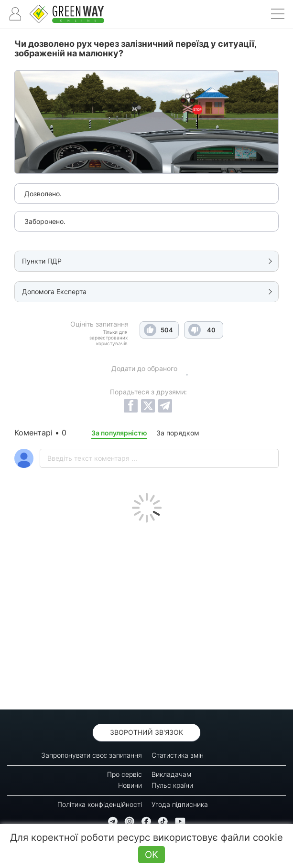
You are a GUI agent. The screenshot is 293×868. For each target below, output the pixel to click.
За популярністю (119, 433)
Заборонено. (45, 221)
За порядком (178, 433)
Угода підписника (180, 804)
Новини (130, 785)
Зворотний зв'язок (146, 732)
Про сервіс (125, 774)
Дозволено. (43, 194)
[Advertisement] (146, 614)
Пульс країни (172, 785)
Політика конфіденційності (100, 804)
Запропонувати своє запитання (92, 755)
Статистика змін (178, 755)
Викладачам (171, 774)
